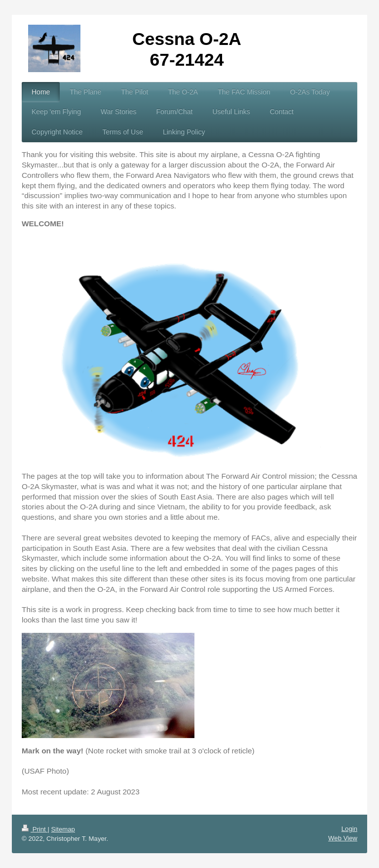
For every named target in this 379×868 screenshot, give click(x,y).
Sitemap (63, 829)
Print (35, 829)
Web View (343, 838)
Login (349, 829)
